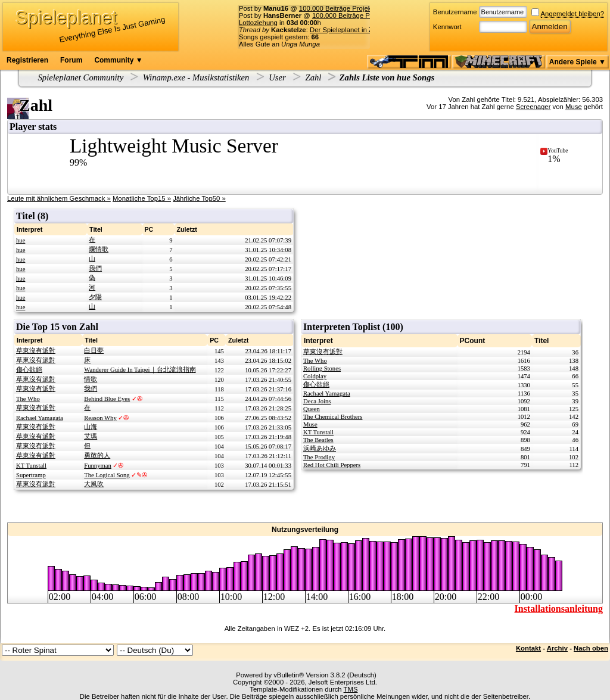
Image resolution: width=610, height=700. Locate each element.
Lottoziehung (258, 23)
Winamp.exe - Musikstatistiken (196, 77)
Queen (312, 409)
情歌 (91, 379)
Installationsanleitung (559, 609)
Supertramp (31, 475)
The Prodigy (319, 457)
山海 (91, 427)
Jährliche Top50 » (199, 198)
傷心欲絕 (29, 370)
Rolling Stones (322, 368)
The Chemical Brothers (333, 417)
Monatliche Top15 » (142, 198)
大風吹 (94, 484)
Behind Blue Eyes (107, 399)
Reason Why (100, 418)
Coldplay (315, 376)
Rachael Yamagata (40, 418)
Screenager (533, 107)
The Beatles (318, 440)
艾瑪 (91, 436)
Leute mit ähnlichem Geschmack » (59, 198)
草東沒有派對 (36, 351)
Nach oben (591, 648)
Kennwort (447, 27)
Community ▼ (118, 60)
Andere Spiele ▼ (578, 62)
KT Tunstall (31, 466)
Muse (574, 107)
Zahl (314, 77)
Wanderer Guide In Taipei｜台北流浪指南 (140, 370)
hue (21, 240)
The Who (28, 399)
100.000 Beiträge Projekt (336, 8)
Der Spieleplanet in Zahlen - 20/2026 (365, 30)
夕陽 (95, 297)
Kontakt (528, 648)
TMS (351, 689)
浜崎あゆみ (320, 448)
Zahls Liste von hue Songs (387, 77)
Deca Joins (317, 401)
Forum (71, 60)
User (277, 77)
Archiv (557, 648)
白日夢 (94, 351)
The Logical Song (107, 475)
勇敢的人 (97, 455)
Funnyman (98, 466)
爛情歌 (99, 249)
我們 (95, 268)
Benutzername (455, 12)
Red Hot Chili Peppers (332, 465)
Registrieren (27, 60)
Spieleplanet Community (81, 77)
